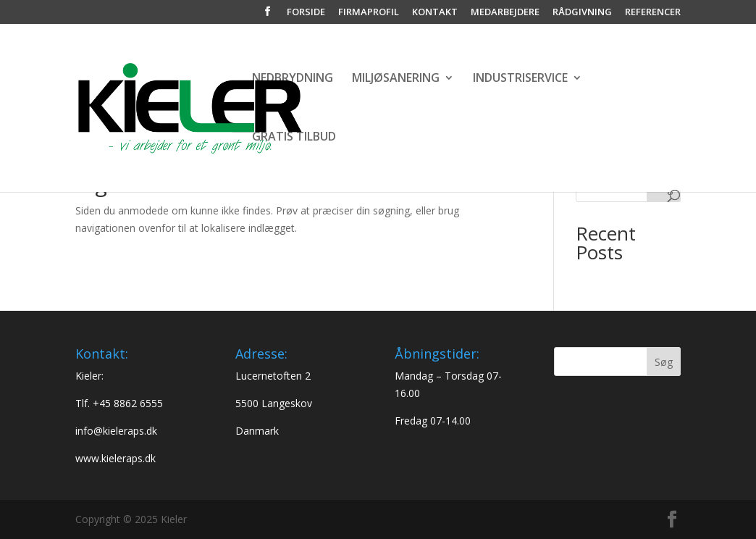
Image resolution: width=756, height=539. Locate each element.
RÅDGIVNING (582, 13)
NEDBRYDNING (293, 79)
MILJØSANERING (396, 79)
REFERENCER (653, 13)
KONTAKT (435, 13)
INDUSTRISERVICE (520, 79)
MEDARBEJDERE (505, 13)
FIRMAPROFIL (369, 13)
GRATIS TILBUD (294, 138)
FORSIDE (306, 13)
